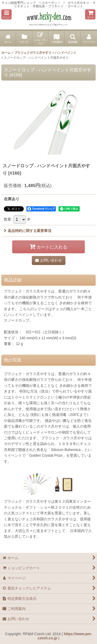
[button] (6, 14)
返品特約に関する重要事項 (28, 231)
